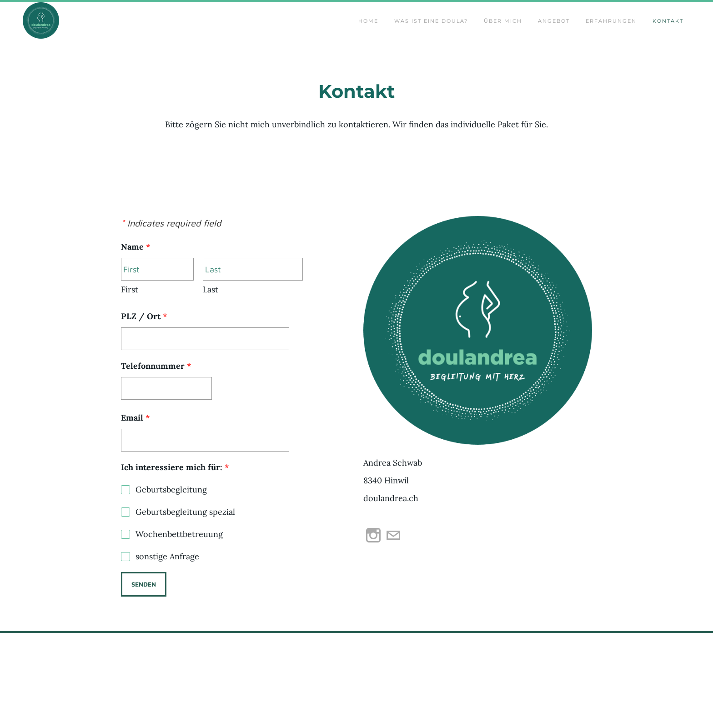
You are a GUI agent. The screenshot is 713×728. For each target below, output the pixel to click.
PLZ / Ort (144, 337)
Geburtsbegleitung (171, 510)
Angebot (554, 30)
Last (211, 310)
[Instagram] (373, 556)
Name (140, 268)
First (130, 310)
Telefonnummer (156, 387)
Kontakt (668, 30)
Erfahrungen (611, 30)
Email (136, 439)
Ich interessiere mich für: (175, 488)
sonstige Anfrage (167, 577)
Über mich (503, 30)
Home (368, 30)
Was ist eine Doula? (431, 30)
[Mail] (393, 556)
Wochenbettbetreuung (179, 555)
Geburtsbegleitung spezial (185, 533)
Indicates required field (171, 244)
